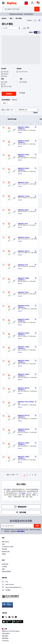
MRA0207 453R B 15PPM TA (24, 142)
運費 (3, 569)
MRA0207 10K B (23, 292)
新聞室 (4, 554)
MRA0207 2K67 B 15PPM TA (24, 389)
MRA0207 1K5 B (23, 182)
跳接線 (24, 493)
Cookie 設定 (5, 641)
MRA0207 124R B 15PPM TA (24, 458)
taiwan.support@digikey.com (12, 587)
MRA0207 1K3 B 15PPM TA (26, 403)
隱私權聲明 (21, 531)
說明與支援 (5, 564)
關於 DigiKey (6, 542)
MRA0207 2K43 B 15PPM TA (24, 430)
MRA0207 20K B (23, 210)
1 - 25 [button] (7, 110)
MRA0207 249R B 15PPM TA (24, 169)
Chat (5, 582)
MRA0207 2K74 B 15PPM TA (24, 416)
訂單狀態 (5, 567)
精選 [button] (23, 110)
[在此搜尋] (10, 28)
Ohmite (20, 133)
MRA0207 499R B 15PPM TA (24, 128)
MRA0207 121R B (24, 196)
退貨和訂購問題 (6, 572)
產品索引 (4, 18)
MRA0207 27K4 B (24, 237)
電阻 (11, 18)
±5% (34, 493)
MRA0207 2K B (23, 224)
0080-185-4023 (8, 585)
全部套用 (9, 94)
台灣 (4, 629)
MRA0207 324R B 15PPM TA (24, 320)
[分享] (39, 20)
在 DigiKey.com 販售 (8, 547)
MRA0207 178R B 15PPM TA (24, 348)
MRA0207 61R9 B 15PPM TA (24, 334)
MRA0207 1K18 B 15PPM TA (24, 306)
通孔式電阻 (19, 18)
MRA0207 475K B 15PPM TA (24, 444)
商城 (3, 544)
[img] (12, 4)
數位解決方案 (6, 552)
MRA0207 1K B (23, 265)
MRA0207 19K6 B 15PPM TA (24, 375)
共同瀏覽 (6, 590)
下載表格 (35, 113)
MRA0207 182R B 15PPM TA (24, 361)
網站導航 (5, 549)
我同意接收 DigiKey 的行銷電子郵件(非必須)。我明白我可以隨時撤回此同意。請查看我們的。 (22, 531)
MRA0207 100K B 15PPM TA (24, 155)
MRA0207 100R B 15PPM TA (24, 279)
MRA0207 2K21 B (24, 251)
